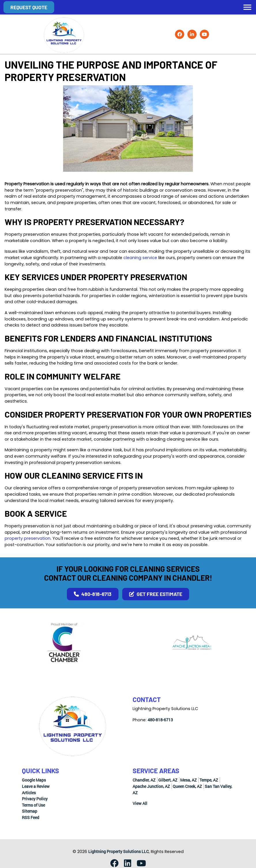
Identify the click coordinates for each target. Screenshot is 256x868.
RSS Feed (31, 817)
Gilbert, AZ (168, 780)
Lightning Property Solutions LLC (118, 851)
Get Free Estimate (156, 594)
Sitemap (30, 811)
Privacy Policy (35, 799)
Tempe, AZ (209, 780)
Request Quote (29, 7)
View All (140, 803)
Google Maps (34, 780)
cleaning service (140, 258)
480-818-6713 (93, 594)
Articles (29, 793)
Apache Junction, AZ (151, 786)
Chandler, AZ (144, 780)
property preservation (28, 538)
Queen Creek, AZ (187, 786)
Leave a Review (36, 786)
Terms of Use (33, 805)
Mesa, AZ (188, 780)
